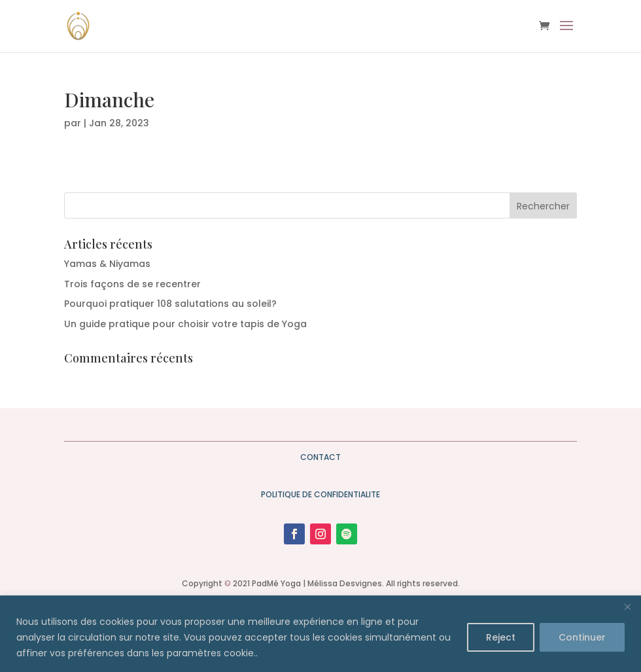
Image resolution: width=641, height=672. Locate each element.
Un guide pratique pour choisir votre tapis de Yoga (185, 324)
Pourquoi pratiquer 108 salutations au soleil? (170, 304)
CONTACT (320, 457)
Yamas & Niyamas (107, 264)
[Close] (627, 607)
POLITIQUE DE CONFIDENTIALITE (320, 494)
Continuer (582, 637)
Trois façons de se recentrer (132, 284)
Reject (501, 637)
